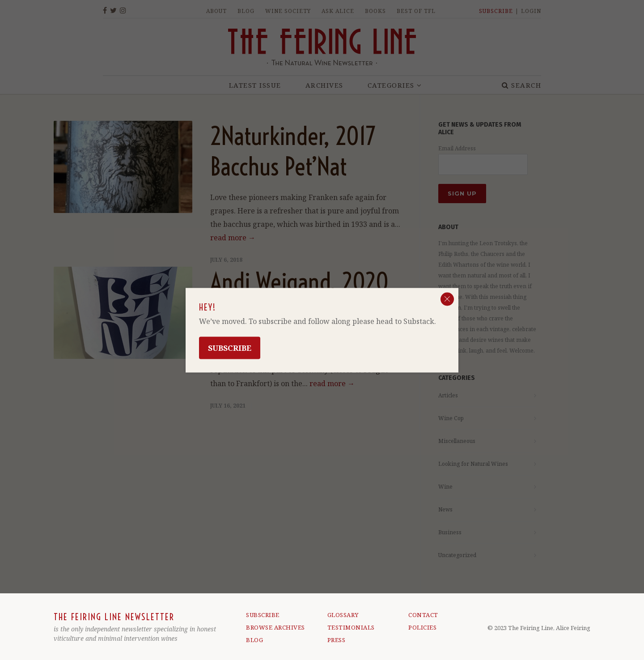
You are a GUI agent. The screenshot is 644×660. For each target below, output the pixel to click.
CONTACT (423, 615)
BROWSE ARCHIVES (275, 627)
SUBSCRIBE (263, 615)
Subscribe (230, 347)
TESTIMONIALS (351, 627)
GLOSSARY (343, 615)
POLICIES (422, 627)
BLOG (254, 640)
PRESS (337, 640)
